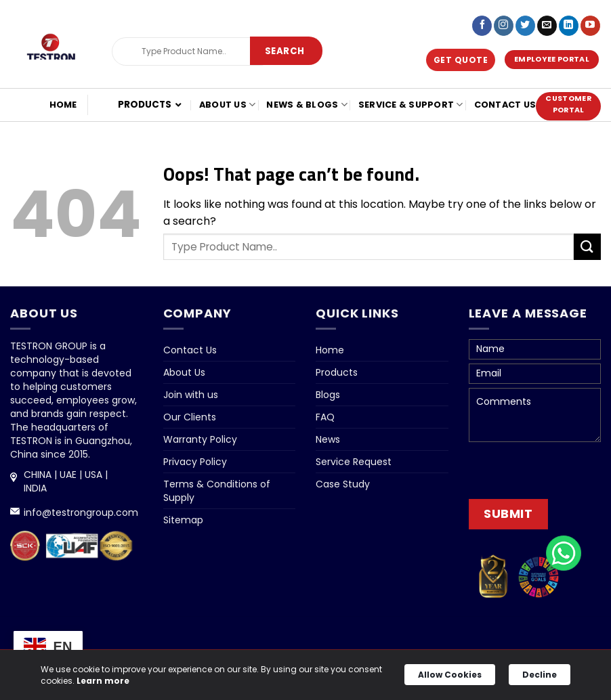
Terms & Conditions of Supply (217, 491)
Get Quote (461, 60)
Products (337, 372)
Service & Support (411, 105)
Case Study (343, 484)
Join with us (191, 395)
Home (63, 105)
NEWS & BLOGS (307, 105)
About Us (228, 105)
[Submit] (285, 51)
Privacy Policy (195, 462)
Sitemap (183, 520)
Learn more (103, 681)
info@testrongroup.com (81, 512)
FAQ (325, 417)
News (328, 439)
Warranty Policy (200, 439)
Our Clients (190, 417)
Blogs (328, 395)
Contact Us (505, 105)
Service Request (354, 462)
